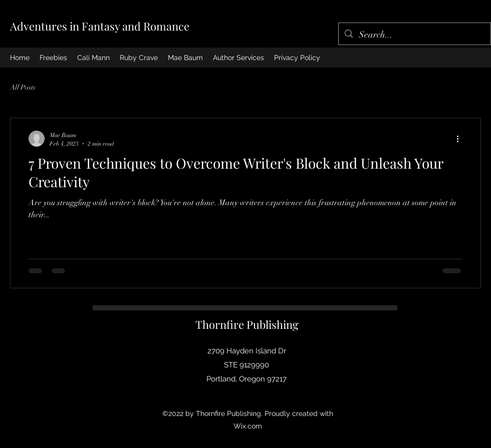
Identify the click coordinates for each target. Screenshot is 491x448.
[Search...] (414, 35)
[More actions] (461, 139)
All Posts (23, 87)
